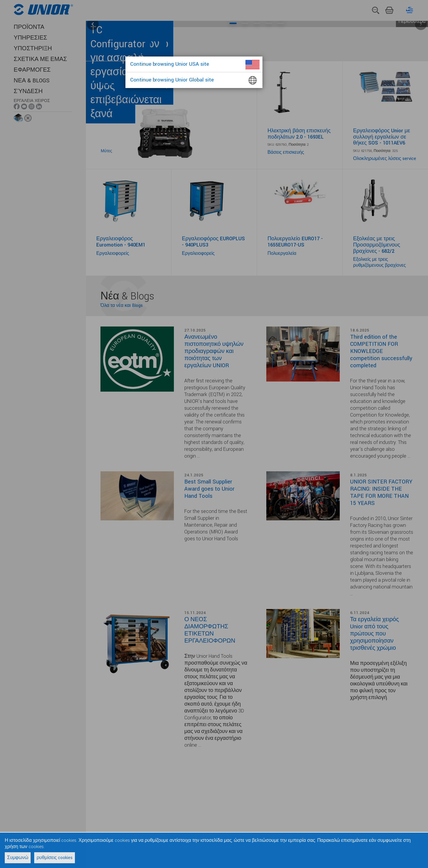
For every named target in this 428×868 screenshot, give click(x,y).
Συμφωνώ (18, 858)
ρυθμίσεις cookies (55, 858)
